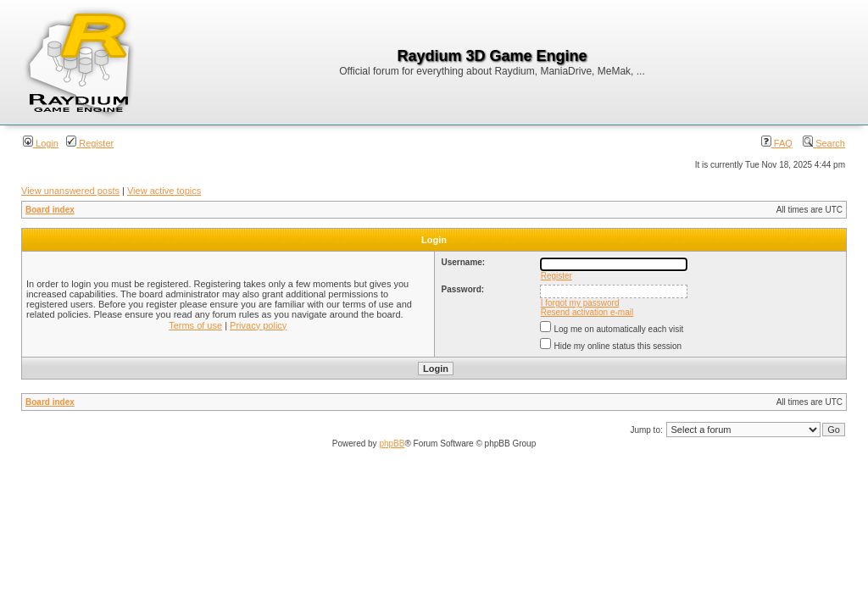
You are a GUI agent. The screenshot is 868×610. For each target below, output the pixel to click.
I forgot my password (580, 303)
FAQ (777, 143)
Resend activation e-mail (587, 312)
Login (41, 143)
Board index (50, 210)
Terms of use (195, 325)
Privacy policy (258, 325)
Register (90, 143)
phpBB (392, 444)
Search (824, 143)
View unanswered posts (70, 191)
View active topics (164, 191)
